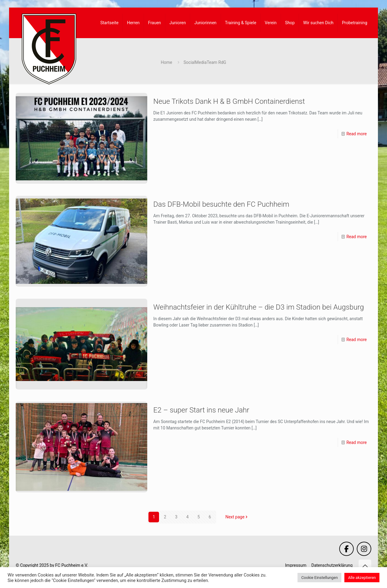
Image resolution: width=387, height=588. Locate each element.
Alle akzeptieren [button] (362, 578)
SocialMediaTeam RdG (205, 62)
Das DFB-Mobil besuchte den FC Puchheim (221, 204)
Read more (357, 134)
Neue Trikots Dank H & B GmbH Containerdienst (229, 101)
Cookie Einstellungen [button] (319, 578)
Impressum (296, 565)
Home (167, 62)
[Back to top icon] (365, 566)
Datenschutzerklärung (332, 565)
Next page (237, 517)
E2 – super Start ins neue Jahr (201, 410)
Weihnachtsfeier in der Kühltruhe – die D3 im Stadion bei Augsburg (259, 307)
